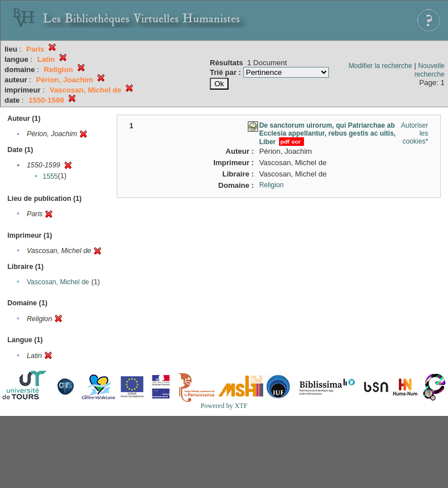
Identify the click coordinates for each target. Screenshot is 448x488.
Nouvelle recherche (430, 70)
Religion (271, 185)
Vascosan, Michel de (58, 282)
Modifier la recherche (381, 66)
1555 (50, 176)
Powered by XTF (224, 406)
